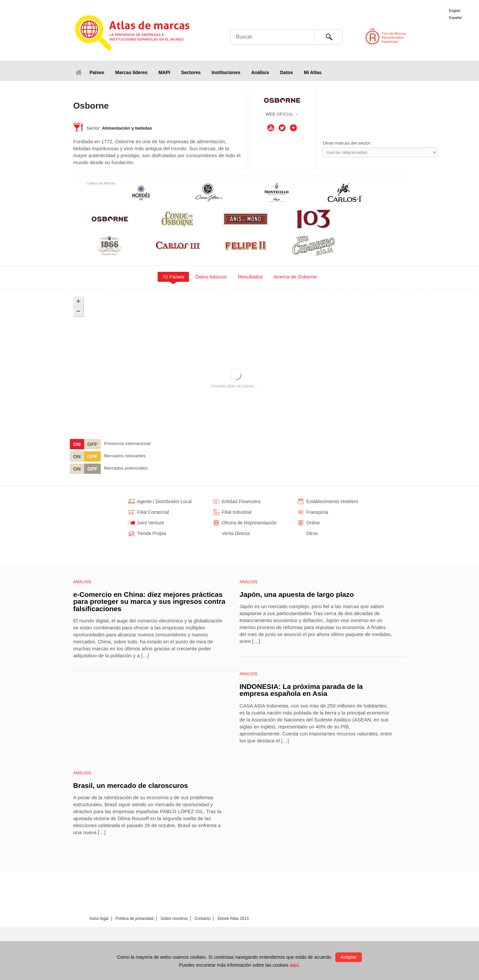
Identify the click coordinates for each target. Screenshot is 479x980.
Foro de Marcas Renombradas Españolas (451, 36)
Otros (293, 128)
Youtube (271, 128)
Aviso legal (99, 919)
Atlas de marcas (141, 34)
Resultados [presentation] (250, 277)
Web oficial (279, 114)
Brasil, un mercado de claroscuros (131, 785)
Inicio (79, 72)
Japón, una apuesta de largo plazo (297, 594)
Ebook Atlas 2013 (233, 919)
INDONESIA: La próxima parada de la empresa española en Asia (301, 690)
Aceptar (349, 957)
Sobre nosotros (174, 919)
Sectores (191, 72)
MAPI (164, 72)
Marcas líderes (131, 72)
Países (97, 72)
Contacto (203, 919)
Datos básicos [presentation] (211, 277)
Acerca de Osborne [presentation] (295, 277)
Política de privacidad (134, 919)
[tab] (173, 277)
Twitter (282, 128)
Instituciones (226, 72)
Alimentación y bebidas (127, 128)
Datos (287, 72)
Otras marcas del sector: (347, 143)
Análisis (260, 72)
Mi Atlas (313, 72)
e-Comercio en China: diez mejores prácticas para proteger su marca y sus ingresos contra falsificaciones (149, 601)
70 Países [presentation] (173, 277)
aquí (294, 965)
